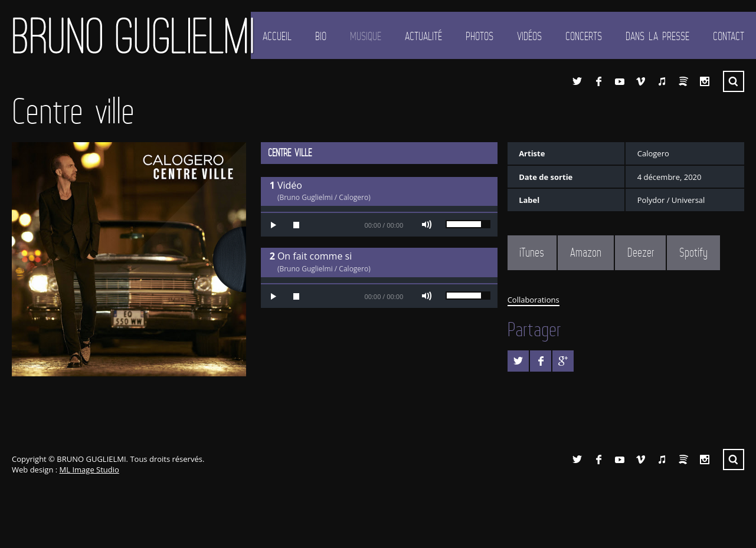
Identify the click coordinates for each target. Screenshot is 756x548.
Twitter (577, 81)
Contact (729, 36)
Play (273, 225)
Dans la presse (657, 36)
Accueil (277, 36)
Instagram (705, 81)
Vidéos (529, 36)
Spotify (683, 81)
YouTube (620, 81)
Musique (366, 36)
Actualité (423, 36)
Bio (321, 36)
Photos (480, 36)
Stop (296, 225)
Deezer (641, 252)
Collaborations (534, 300)
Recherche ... (734, 81)
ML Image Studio (89, 470)
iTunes (662, 81)
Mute (427, 225)
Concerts (584, 36)
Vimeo (641, 81)
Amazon (586, 252)
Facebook (598, 81)
